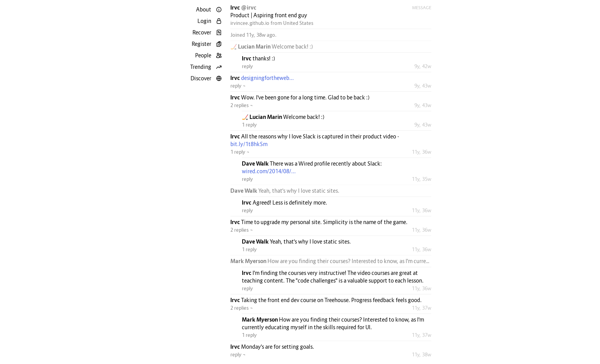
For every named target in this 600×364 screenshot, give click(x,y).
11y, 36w (421, 152)
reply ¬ (238, 86)
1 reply (249, 125)
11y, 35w (421, 179)
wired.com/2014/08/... (269, 171)
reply (247, 66)
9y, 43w (423, 86)
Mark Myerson (249, 261)
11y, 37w (421, 308)
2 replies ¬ (242, 105)
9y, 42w (423, 66)
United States (298, 23)
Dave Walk (256, 163)
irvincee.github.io (250, 23)
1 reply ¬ (240, 152)
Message (422, 8)
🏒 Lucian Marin (251, 46)
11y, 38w (421, 354)
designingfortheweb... (267, 78)
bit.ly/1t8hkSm (249, 144)
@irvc (249, 7)
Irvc (236, 7)
